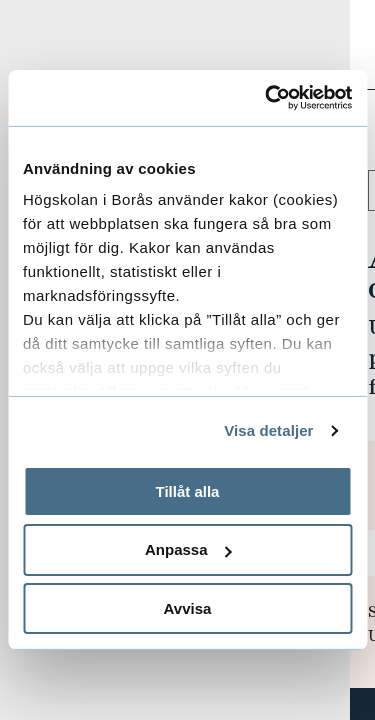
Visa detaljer (268, 430)
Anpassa (188, 549)
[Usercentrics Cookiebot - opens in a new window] (267, 98)
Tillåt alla (188, 490)
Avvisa (188, 608)
